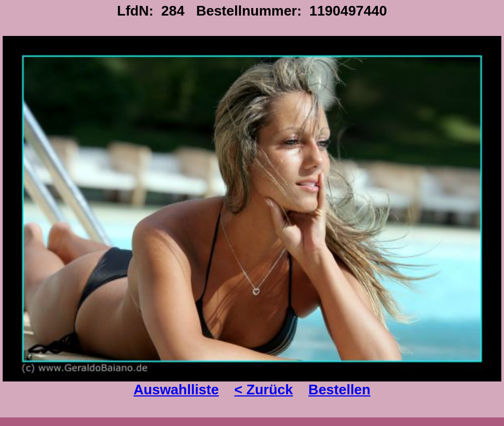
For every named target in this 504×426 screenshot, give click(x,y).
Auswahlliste (176, 390)
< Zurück (264, 390)
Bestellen (340, 390)
